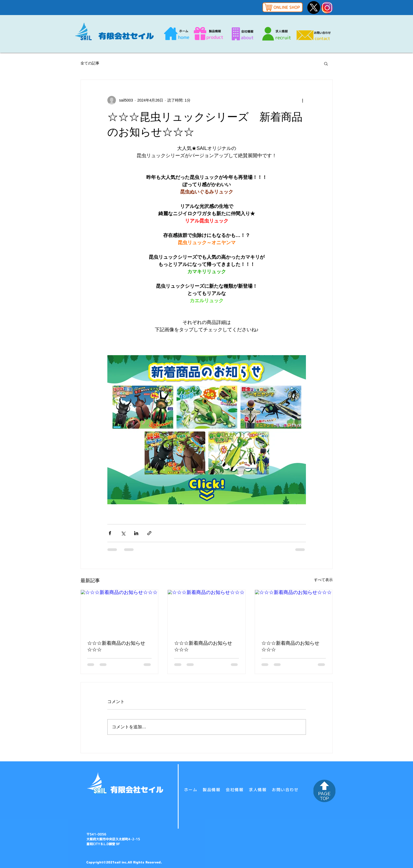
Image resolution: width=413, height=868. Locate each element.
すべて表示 (323, 580)
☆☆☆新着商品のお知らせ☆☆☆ (116, 646)
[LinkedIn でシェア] (136, 533)
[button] (326, 63)
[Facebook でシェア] (110, 533)
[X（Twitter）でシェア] (123, 533)
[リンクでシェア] (149, 533)
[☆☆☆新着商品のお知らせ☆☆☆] (120, 612)
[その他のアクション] (303, 100)
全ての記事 (90, 63)
